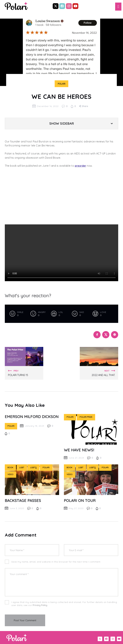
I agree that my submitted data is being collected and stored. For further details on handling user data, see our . (64, 604)
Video (10, 474)
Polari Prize (86, 417)
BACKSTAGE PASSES (23, 500)
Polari (62, 84)
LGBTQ (33, 467)
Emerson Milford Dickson (32, 417)
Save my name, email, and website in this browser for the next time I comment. (56, 562)
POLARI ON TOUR (80, 500)
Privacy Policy (40, 605)
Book (10, 467)
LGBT (22, 467)
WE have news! (79, 450)
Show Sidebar (62, 123)
